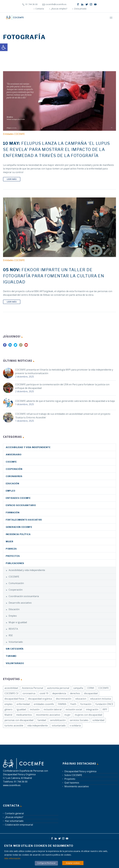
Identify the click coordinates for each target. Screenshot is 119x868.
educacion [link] (81, 699)
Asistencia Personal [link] (32, 688)
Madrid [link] (8, 715)
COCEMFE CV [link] (11, 693)
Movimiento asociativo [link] (77, 786)
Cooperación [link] (14, 469)
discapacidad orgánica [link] (40, 699)
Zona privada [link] (80, 9)
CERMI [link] (91, 688)
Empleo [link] (10, 491)
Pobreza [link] (11, 549)
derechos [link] (75, 693)
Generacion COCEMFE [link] (19, 527)
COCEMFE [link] (11, 462)
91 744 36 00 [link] (31, 4)
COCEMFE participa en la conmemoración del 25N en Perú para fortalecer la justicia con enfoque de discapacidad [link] (62, 386)
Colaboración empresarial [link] (19, 825)
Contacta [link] (40, 9)
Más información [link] (12, 858)
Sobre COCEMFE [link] (73, 775)
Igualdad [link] (21, 709)
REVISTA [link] (13, 629)
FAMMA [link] (62, 704)
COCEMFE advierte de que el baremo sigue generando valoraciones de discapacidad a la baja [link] (65, 401)
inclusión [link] (35, 709)
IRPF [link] (105, 709)
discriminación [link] (64, 699)
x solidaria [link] (75, 726)
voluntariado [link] (59, 726)
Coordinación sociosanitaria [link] (24, 596)
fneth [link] (73, 704)
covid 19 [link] (44, 693)
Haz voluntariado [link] (14, 821)
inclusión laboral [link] (53, 709)
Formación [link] (13, 512)
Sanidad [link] (42, 720)
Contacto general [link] (14, 813)
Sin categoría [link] (15, 649)
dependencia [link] (59, 693)
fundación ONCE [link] (104, 704)
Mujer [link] (10, 541)
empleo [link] (9, 704)
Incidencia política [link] (18, 534)
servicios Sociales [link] (79, 720)
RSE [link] (11, 635)
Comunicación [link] (16, 583)
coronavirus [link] (14, 476)
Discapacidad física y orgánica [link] (80, 771)
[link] (4, 47)
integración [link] (92, 709)
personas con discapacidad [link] (19, 720)
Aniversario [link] (14, 455)
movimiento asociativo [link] (48, 715)
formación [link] (86, 704)
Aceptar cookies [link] (73, 863)
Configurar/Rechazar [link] (46, 863)
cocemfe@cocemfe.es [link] (56, 4)
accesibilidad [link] (11, 688)
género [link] (8, 709)
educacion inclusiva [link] (101, 699)
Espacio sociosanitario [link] (21, 505)
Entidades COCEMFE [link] (14, 134)
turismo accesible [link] (14, 726)
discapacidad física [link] (14, 699)
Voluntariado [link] (16, 642)
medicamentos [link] (24, 715)
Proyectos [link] (13, 556)
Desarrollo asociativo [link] (20, 603)
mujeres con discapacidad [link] (88, 715)
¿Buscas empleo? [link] (59, 9)
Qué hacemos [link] (72, 783)
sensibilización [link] (58, 720)
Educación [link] (12, 484)
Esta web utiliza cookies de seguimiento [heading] (39, 846)
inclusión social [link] (74, 709)
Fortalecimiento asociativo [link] (24, 520)
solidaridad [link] (98, 720)
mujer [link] (67, 715)
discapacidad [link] (91, 693)
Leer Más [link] (12, 179)
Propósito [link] (70, 779)
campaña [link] (78, 688)
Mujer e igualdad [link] (18, 622)
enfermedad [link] (23, 704)
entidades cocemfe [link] (44, 704)
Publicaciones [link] (15, 563)
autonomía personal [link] (58, 688)
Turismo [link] (11, 656)
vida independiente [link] (38, 726)
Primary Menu (111, 18)
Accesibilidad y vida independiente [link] (28, 447)
